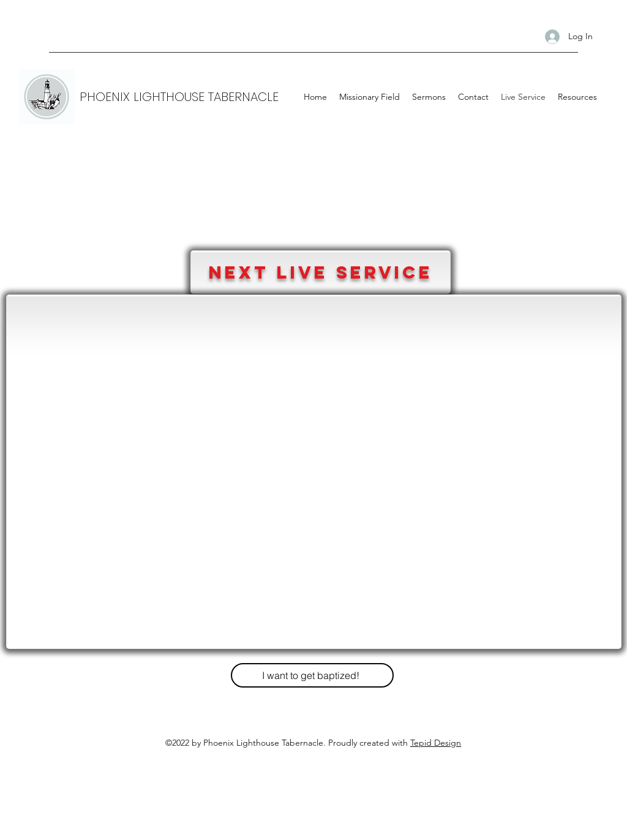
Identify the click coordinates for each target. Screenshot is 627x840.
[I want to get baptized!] (312, 675)
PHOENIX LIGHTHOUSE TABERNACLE (179, 97)
